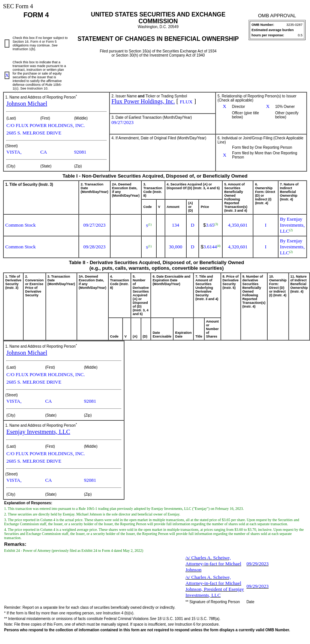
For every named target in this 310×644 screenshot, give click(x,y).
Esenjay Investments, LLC (38, 432)
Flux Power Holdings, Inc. (143, 101)
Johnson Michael (27, 104)
